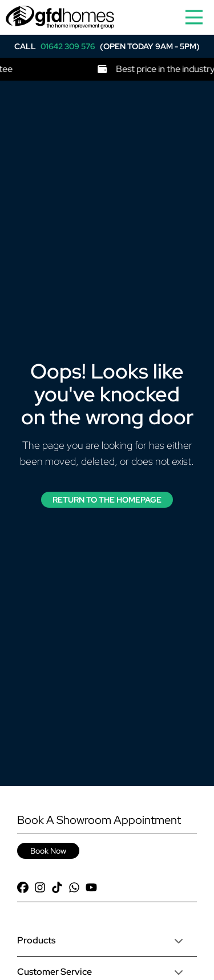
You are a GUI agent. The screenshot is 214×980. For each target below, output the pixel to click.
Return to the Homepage (107, 500)
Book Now (48, 851)
